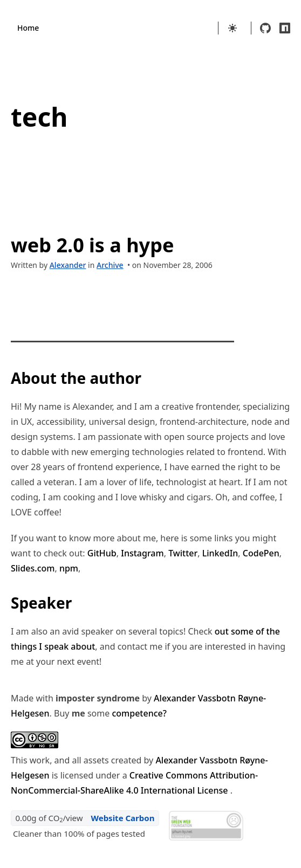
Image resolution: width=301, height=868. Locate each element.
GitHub (102, 553)
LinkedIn (220, 553)
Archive (110, 265)
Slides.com (33, 568)
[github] (265, 28)
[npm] (285, 28)
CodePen (261, 553)
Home (28, 28)
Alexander (68, 265)
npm (69, 568)
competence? (139, 713)
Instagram (142, 553)
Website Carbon (122, 818)
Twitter (183, 553)
